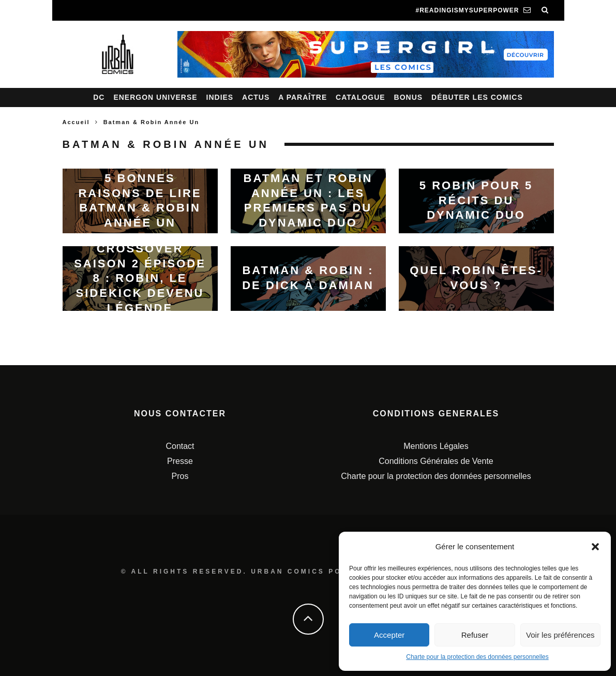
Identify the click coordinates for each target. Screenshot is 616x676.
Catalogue (360, 97)
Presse (180, 461)
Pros (180, 476)
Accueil (76, 122)
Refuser (475, 635)
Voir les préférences (560, 635)
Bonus (409, 97)
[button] (595, 547)
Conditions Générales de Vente (436, 461)
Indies (220, 97)
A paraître (303, 97)
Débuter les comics (477, 97)
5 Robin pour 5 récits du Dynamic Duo (476, 200)
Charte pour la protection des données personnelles (477, 657)
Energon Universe (155, 97)
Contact (180, 446)
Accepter (389, 635)
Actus (256, 97)
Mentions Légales (436, 446)
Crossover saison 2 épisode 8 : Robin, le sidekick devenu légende (140, 278)
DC (99, 97)
